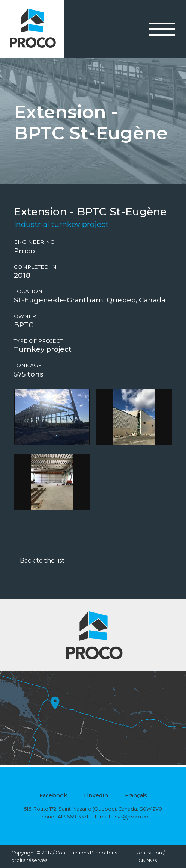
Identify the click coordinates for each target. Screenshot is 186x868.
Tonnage (28, 365)
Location (28, 291)
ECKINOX (146, 860)
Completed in (35, 267)
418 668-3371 (73, 817)
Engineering (34, 242)
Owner (25, 316)
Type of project (38, 341)
